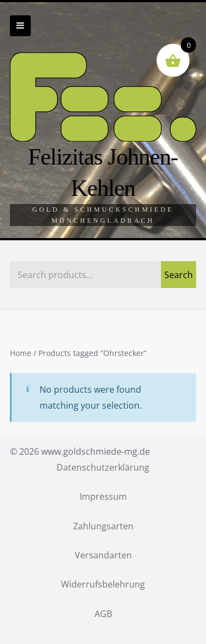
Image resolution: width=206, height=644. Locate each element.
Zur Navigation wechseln (20, 26)
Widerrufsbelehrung (103, 584)
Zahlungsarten (103, 526)
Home (21, 353)
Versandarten (103, 555)
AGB (103, 614)
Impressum (103, 496)
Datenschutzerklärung (103, 467)
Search (179, 275)
